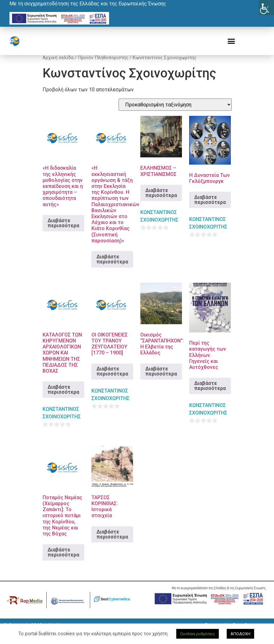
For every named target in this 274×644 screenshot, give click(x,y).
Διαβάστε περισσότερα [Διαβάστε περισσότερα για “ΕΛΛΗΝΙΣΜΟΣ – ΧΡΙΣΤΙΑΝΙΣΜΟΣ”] (161, 200)
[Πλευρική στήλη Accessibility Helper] (266, 8)
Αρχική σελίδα (58, 65)
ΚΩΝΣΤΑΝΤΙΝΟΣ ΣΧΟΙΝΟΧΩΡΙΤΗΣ (159, 223)
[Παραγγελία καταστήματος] (175, 112)
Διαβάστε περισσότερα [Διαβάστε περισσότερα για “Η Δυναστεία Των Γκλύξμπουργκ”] (210, 207)
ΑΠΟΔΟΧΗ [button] (240, 634)
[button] (231, 41)
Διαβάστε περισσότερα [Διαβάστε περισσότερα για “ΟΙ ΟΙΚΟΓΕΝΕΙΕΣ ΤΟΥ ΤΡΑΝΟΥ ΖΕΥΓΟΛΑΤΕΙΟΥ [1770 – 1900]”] (112, 378)
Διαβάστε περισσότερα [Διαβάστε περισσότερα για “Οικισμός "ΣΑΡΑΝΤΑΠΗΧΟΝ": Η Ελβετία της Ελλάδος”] (161, 378)
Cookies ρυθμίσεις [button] (198, 634)
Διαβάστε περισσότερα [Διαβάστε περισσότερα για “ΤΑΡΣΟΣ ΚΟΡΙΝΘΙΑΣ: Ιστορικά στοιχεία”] (112, 542)
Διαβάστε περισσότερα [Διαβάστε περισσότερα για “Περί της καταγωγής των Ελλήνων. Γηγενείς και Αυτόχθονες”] (210, 393)
